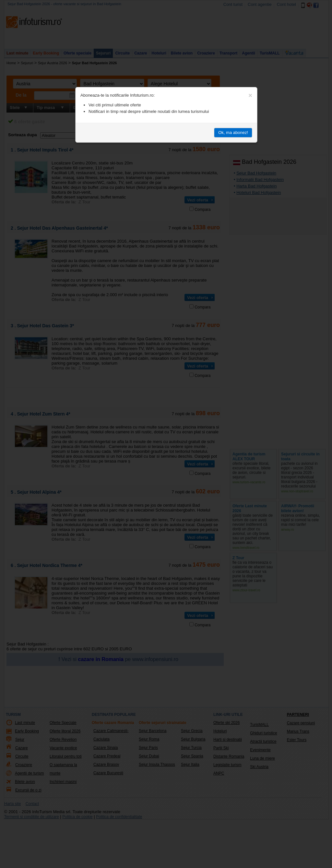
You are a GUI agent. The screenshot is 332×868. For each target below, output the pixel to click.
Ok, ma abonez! (233, 133)
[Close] (250, 95)
